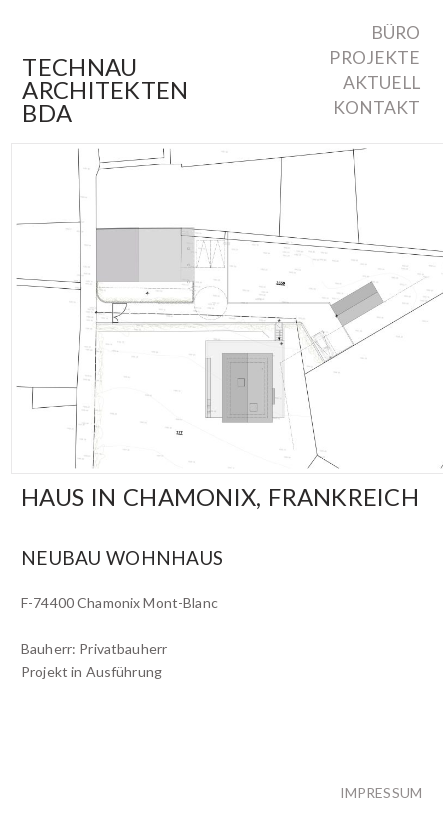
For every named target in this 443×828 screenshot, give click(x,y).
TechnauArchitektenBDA (105, 90)
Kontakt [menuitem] (377, 108)
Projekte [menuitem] (374, 58)
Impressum (381, 792)
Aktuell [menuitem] (382, 83)
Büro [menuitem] (396, 33)
